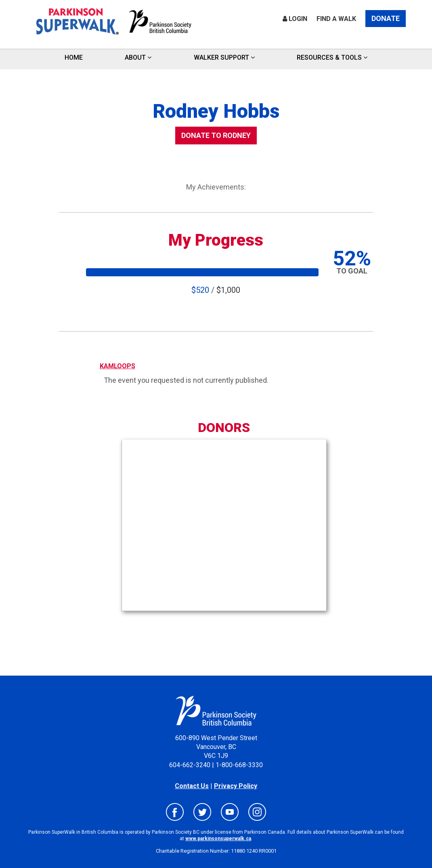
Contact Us (192, 786)
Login (295, 19)
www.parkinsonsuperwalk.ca (218, 839)
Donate (386, 18)
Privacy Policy (236, 786)
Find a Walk (336, 19)
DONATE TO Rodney (216, 135)
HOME (74, 57)
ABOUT (138, 57)
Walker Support (224, 57)
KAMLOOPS (117, 366)
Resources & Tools (332, 57)
